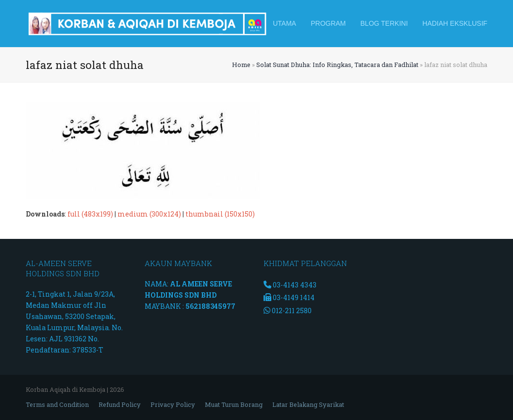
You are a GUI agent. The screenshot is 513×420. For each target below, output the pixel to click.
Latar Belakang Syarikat (308, 404)
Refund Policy (120, 404)
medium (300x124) (149, 214)
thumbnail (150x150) (220, 214)
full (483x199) (90, 214)
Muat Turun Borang (234, 404)
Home (241, 65)
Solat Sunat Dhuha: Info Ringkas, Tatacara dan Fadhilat (337, 65)
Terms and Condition (57, 404)
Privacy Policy (173, 404)
